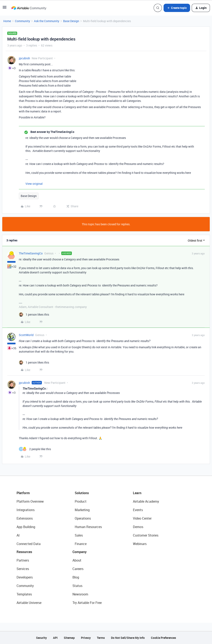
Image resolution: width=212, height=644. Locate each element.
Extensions (25, 518)
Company (79, 552)
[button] (5, 9)
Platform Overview (30, 501)
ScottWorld (26, 335)
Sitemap (69, 638)
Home (7, 21)
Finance (81, 544)
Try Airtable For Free (87, 603)
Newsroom (80, 594)
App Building (26, 527)
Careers (78, 569)
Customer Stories (146, 535)
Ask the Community (47, 21)
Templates (24, 594)
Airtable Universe (29, 603)
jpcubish (24, 58)
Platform (23, 493)
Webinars (140, 544)
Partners (23, 560)
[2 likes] (35, 449)
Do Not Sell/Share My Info (128, 638)
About (77, 560)
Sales (79, 535)
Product (81, 501)
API (55, 638)
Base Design (71, 21)
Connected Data (29, 544)
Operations (83, 518)
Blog (76, 577)
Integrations (26, 510)
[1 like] (34, 314)
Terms (101, 638)
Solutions (82, 493)
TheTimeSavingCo (31, 253)
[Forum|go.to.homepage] (29, 8)
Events (138, 510)
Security (41, 638)
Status (77, 586)
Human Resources (88, 527)
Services (23, 569)
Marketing (82, 510)
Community (22, 21)
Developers (25, 577)
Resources (24, 552)
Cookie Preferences (163, 638)
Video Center (142, 518)
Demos (138, 527)
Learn (137, 493)
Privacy (86, 638)
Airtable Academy (146, 501)
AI (18, 535)
